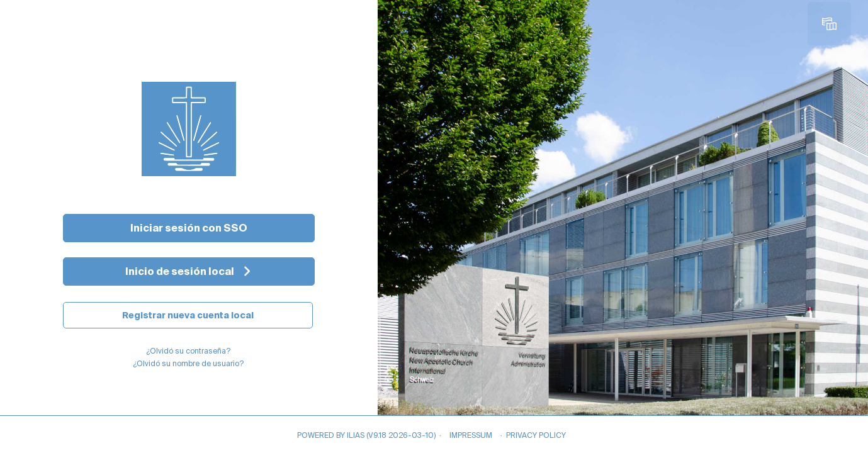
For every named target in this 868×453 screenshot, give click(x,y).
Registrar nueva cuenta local (188, 315)
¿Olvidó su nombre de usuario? (188, 363)
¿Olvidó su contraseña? (188, 351)
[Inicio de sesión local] (189, 271)
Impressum (471, 435)
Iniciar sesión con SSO (189, 228)
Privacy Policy (536, 435)
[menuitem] (832, 24)
